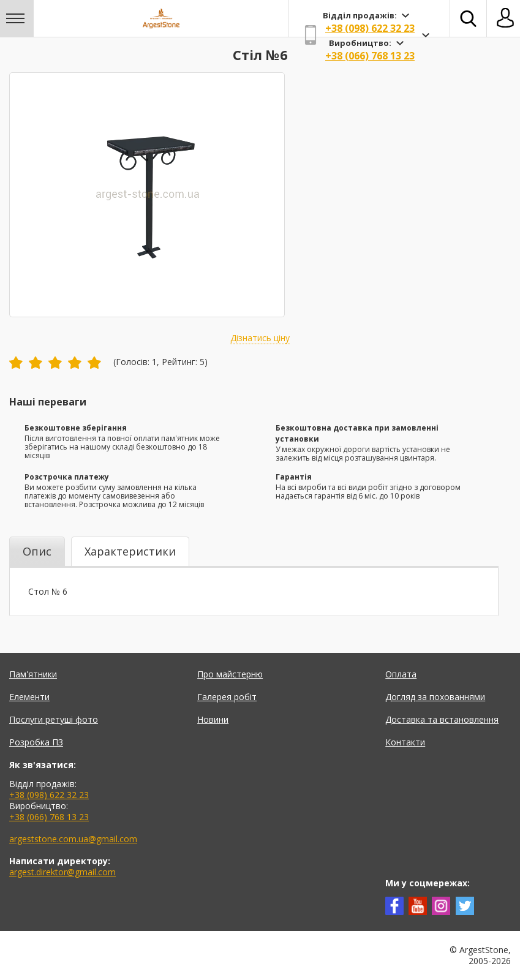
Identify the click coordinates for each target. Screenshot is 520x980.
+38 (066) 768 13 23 (370, 56)
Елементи (29, 697)
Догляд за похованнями (435, 697)
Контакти (405, 742)
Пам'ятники (33, 674)
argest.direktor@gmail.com (62, 872)
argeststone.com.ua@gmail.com (73, 839)
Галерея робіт (227, 697)
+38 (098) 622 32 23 (370, 28)
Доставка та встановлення (442, 719)
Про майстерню (230, 674)
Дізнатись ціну (260, 338)
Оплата (401, 674)
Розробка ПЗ (36, 742)
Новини (213, 719)
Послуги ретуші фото (54, 719)
